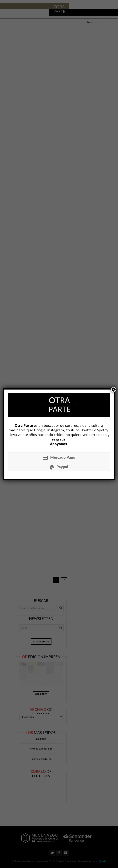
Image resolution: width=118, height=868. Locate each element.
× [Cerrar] (114, 390)
